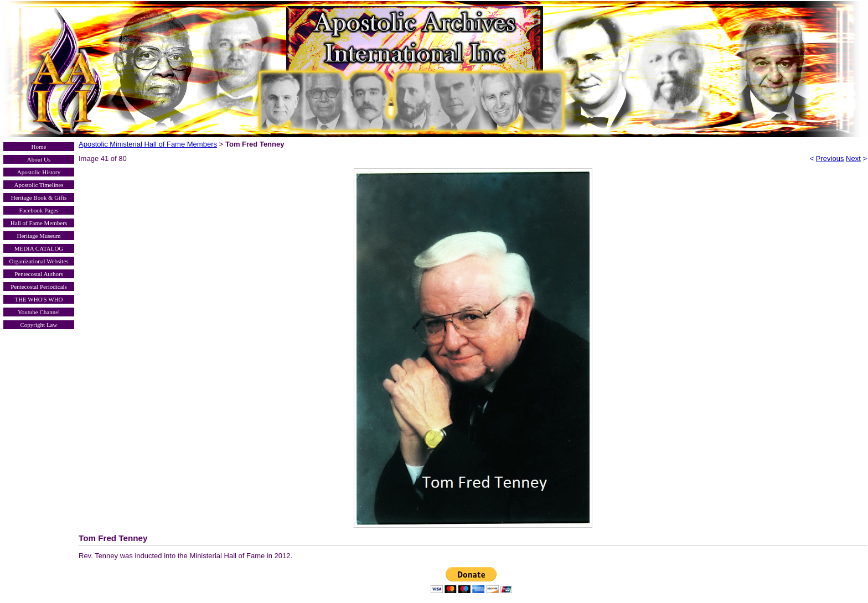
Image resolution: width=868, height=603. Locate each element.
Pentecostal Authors (39, 274)
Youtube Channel (39, 312)
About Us (39, 159)
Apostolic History (39, 172)
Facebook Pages (38, 210)
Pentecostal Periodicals (39, 287)
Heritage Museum (38, 236)
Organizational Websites (38, 261)
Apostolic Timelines (39, 185)
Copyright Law (39, 325)
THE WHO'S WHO (38, 299)
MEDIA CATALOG (39, 248)
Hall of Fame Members (39, 223)
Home (39, 147)
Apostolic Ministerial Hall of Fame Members (148, 144)
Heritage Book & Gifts (39, 197)
